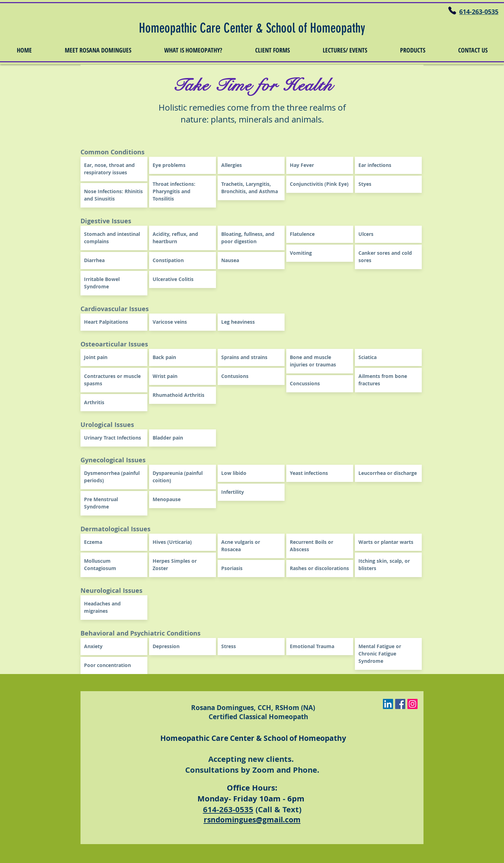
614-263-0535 (228, 809)
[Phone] (452, 10)
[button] (98, 50)
